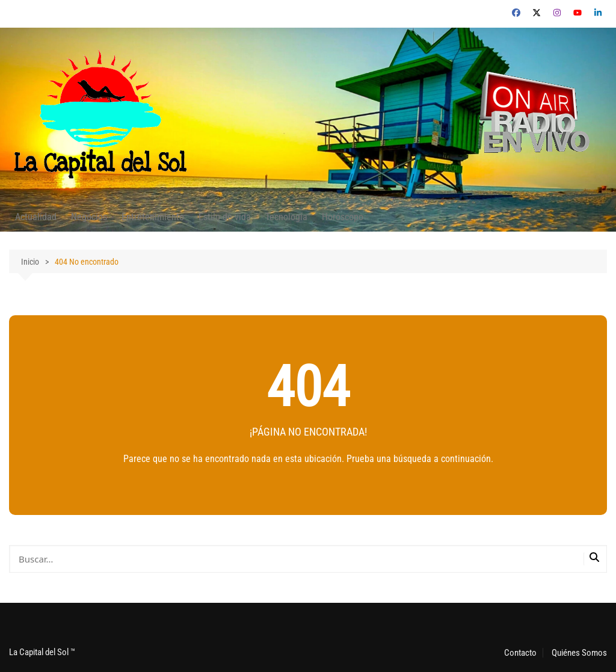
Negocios (89, 217)
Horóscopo (343, 217)
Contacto (520, 653)
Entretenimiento (153, 217)
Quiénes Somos (579, 653)
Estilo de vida (225, 217)
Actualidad (36, 217)
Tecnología (286, 217)
